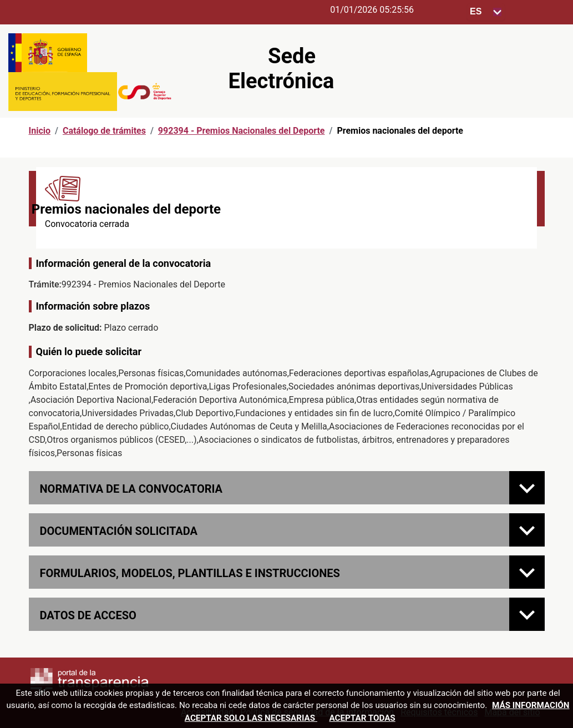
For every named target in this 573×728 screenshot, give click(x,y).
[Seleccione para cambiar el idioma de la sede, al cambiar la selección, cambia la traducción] (486, 12)
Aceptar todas (362, 718)
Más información (531, 705)
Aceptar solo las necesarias (251, 718)
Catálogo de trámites (104, 131)
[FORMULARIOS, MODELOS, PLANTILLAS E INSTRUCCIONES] (527, 572)
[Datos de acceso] (527, 614)
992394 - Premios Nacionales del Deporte (242, 131)
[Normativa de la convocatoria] (527, 488)
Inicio (40, 131)
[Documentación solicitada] (527, 530)
